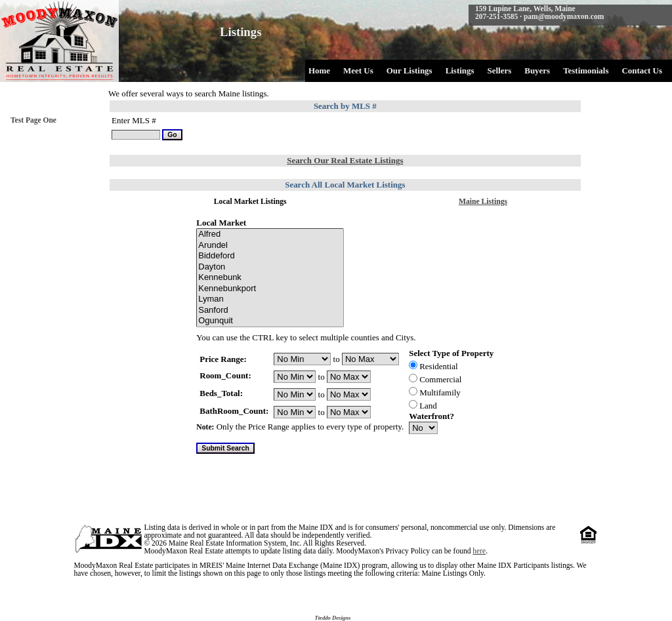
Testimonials (586, 70)
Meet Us (358, 70)
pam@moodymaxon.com (564, 16)
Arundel (270, 246)
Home (319, 70)
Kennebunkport (270, 289)
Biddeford (270, 256)
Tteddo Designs (332, 618)
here (479, 551)
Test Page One (33, 120)
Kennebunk (270, 278)
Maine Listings (483, 202)
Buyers (537, 70)
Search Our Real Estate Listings (345, 160)
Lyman (270, 299)
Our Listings (409, 70)
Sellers (500, 70)
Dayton (270, 267)
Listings (460, 70)
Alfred (270, 234)
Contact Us (642, 70)
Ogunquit (270, 321)
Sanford (270, 310)
